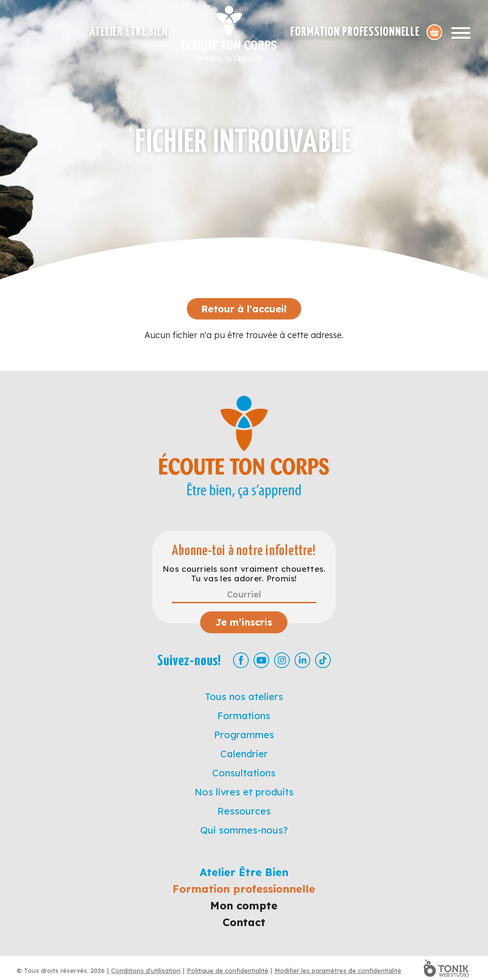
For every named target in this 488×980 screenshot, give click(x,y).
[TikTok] (323, 660)
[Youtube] (261, 660)
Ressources (244, 811)
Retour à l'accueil (244, 309)
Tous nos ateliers (244, 696)
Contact (244, 922)
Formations (244, 716)
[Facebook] (241, 660)
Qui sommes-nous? (244, 830)
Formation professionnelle (355, 32)
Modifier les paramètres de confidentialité (338, 970)
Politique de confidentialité (228, 970)
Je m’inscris (244, 622)
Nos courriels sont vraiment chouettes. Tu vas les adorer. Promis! (244, 574)
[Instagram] (282, 660)
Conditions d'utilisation (146, 970)
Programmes (244, 735)
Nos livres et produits (244, 792)
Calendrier (244, 754)
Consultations (244, 773)
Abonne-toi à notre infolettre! (244, 551)
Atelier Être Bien (129, 32)
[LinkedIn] (302, 660)
